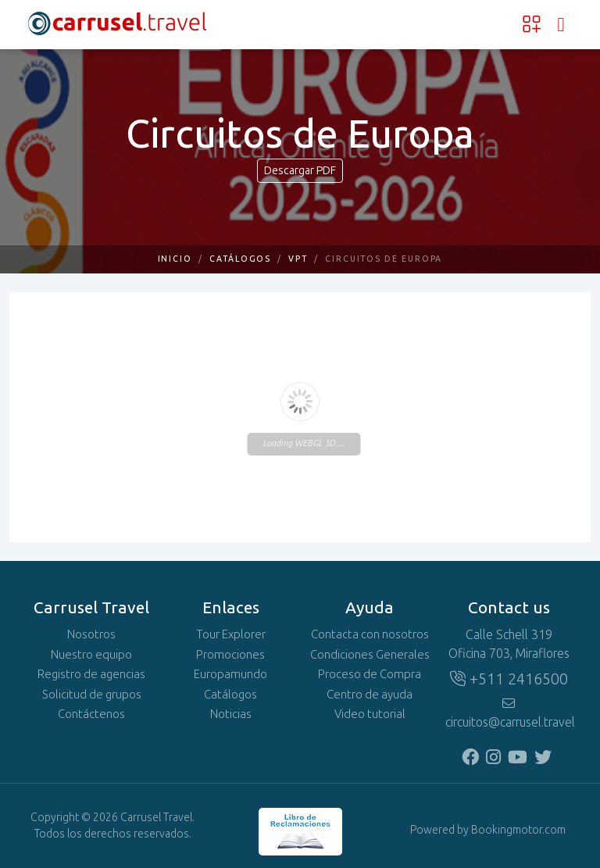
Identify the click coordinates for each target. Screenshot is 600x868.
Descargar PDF (300, 171)
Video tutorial (370, 714)
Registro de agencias (91, 674)
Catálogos (240, 259)
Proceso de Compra (370, 674)
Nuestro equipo (91, 655)
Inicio (175, 259)
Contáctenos (91, 714)
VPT (298, 259)
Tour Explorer (231, 634)
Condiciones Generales (370, 655)
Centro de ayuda (370, 695)
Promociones (230, 655)
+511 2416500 (509, 679)
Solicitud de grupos (92, 695)
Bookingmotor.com (518, 830)
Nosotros (91, 634)
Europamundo (230, 674)
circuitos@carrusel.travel (509, 713)
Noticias (231, 714)
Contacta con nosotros (370, 634)
